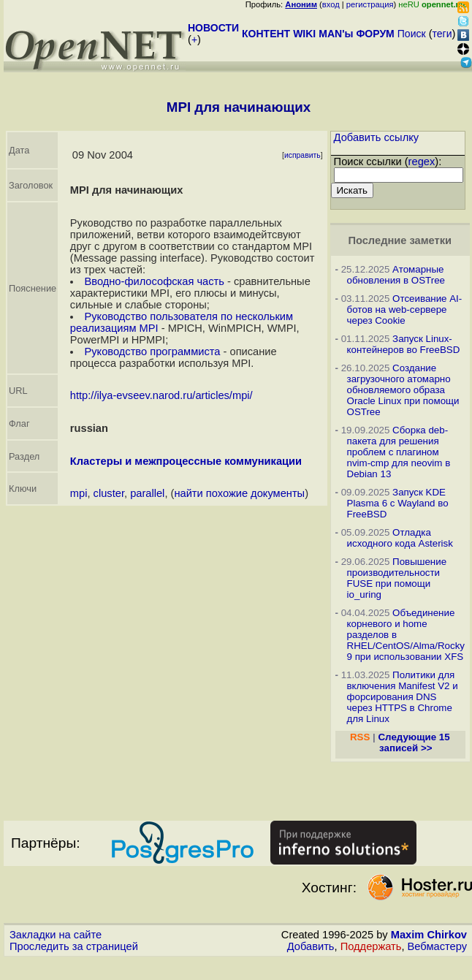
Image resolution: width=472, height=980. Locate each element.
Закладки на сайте (56, 935)
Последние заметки (400, 240)
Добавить (311, 946)
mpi (79, 493)
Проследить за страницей (74, 946)
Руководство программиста (152, 352)
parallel (147, 493)
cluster (109, 493)
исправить (302, 155)
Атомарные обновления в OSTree (396, 275)
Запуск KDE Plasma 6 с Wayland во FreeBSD (398, 503)
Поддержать (371, 946)
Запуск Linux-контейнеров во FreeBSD (404, 344)
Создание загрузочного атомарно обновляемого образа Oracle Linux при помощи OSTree (403, 390)
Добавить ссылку (377, 137)
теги (442, 34)
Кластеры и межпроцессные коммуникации (186, 461)
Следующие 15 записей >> (414, 742)
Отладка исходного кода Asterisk (400, 538)
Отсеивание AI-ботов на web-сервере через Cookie (405, 309)
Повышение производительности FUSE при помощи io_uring (397, 578)
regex (422, 162)
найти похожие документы (239, 493)
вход (331, 4)
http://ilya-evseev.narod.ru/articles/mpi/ (161, 395)
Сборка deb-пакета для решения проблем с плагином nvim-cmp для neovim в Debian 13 (399, 452)
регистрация (370, 4)
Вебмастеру (437, 946)
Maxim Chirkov (429, 935)
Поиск (412, 34)
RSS (360, 737)
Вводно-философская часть (154, 281)
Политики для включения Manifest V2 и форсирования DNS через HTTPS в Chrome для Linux (403, 697)
